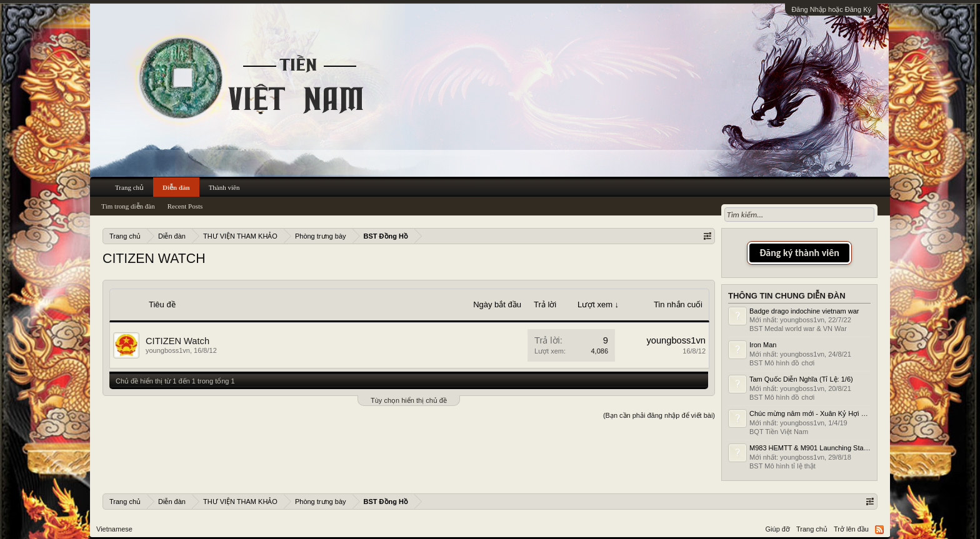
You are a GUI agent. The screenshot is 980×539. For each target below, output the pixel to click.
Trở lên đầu (851, 529)
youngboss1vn (168, 350)
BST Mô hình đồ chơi (782, 363)
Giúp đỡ (778, 529)
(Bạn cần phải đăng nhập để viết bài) (659, 415)
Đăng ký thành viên (799, 253)
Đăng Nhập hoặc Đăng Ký (831, 9)
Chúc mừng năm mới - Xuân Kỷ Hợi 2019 (813, 413)
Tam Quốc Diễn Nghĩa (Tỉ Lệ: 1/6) (801, 379)
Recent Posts (185, 206)
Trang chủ (129, 187)
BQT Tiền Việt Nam (779, 432)
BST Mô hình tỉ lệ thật (782, 466)
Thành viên (224, 187)
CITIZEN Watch (177, 341)
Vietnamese (114, 529)
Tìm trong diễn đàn (128, 206)
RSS (879, 530)
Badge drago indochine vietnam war (804, 311)
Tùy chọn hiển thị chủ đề (409, 400)
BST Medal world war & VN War (798, 329)
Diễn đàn (176, 187)
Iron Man (763, 345)
